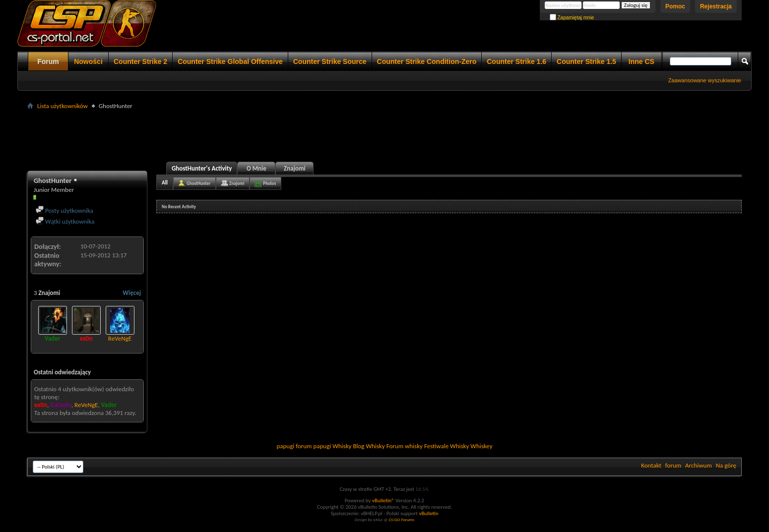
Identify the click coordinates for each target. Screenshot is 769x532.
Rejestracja (716, 6)
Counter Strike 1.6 (516, 61)
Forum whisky (405, 446)
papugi (285, 446)
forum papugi (313, 446)
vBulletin (428, 513)
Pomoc (675, 6)
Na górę (726, 465)
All (165, 183)
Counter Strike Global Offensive (230, 61)
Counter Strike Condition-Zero (427, 61)
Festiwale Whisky (447, 446)
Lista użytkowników (63, 106)
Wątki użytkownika (65, 221)
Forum (48, 61)
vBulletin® (383, 501)
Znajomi (295, 168)
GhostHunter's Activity (202, 168)
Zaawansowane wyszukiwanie (705, 80)
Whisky (342, 446)
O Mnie (256, 168)
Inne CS (641, 61)
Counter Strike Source (330, 61)
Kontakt (651, 465)
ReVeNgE (120, 338)
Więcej (132, 293)
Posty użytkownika (64, 210)
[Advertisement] (384, 134)
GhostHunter (198, 183)
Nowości (88, 61)
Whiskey (481, 446)
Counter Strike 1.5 (586, 61)
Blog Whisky (369, 446)
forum (673, 465)
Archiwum (699, 465)
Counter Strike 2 (140, 61)
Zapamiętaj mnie (572, 18)
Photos (269, 183)
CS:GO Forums (401, 519)
